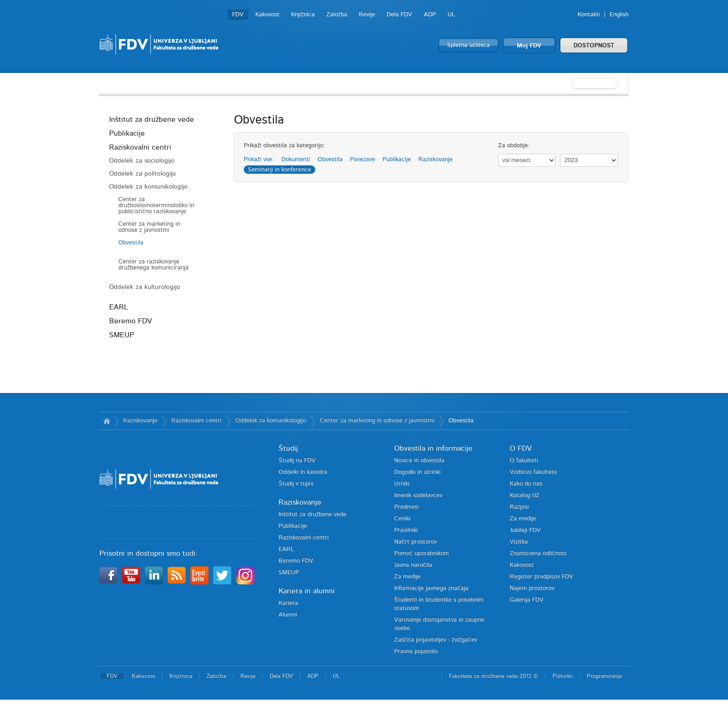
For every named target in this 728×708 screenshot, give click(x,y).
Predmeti (406, 507)
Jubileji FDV (525, 530)
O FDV (521, 448)
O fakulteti (524, 461)
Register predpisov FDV (542, 577)
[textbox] (568, 84)
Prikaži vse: (259, 160)
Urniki (402, 484)
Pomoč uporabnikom (422, 554)
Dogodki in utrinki (417, 472)
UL (451, 15)
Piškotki (562, 676)
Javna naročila (413, 565)
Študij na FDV (297, 461)
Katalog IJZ (525, 495)
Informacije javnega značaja (431, 588)
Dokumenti (296, 160)
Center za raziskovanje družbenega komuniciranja (153, 265)
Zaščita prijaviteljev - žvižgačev (436, 640)
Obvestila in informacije (433, 448)
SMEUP (122, 335)
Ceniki (402, 519)
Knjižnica (303, 15)
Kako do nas (526, 484)
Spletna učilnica (468, 45)
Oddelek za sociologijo (142, 161)
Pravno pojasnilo (416, 652)
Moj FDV (529, 46)
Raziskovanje (435, 160)
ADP (430, 15)
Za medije (407, 577)
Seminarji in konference (279, 170)
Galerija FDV (527, 600)
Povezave (363, 160)
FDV (238, 15)
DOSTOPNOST (594, 46)
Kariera (288, 603)
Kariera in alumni (307, 591)
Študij (288, 448)
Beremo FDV (130, 321)
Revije (367, 15)
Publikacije (127, 133)
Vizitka (519, 542)
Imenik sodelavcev (418, 495)
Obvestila (131, 243)
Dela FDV (400, 15)
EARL (119, 307)
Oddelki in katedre (303, 472)
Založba (337, 15)
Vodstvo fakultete (533, 472)
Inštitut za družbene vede (152, 119)
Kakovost (267, 15)
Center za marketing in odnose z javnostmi (149, 227)
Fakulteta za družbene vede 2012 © (494, 676)
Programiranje (604, 676)
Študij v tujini (296, 484)
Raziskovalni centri (140, 147)
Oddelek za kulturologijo (145, 287)
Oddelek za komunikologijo (148, 187)
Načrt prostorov (416, 542)
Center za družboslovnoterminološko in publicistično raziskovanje (156, 206)
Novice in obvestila (419, 461)
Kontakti (589, 15)
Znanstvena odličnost (538, 554)
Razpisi (519, 507)
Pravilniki (406, 530)
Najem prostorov (532, 588)
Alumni (288, 615)
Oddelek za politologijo (143, 174)
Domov (107, 421)
